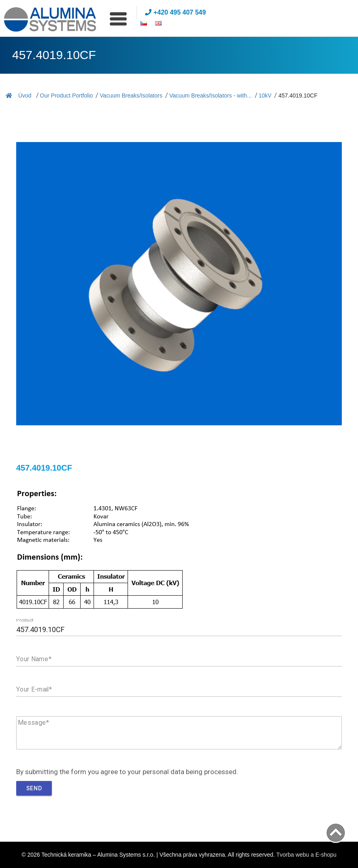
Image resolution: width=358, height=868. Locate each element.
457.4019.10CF (298, 96)
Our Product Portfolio (67, 96)
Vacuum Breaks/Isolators (131, 96)
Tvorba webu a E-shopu (306, 855)
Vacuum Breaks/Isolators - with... (211, 96)
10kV (265, 96)
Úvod (19, 96)
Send (34, 788)
